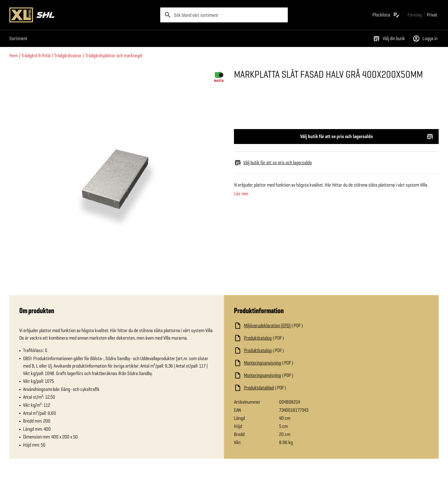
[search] (224, 15)
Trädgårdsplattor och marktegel (114, 56)
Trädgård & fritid (36, 56)
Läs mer (241, 194)
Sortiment (18, 38)
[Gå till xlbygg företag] (415, 15)
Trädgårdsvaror (68, 56)
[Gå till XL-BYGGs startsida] (82, 15)
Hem (14, 56)
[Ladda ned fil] (296, 326)
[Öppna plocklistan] (386, 15)
